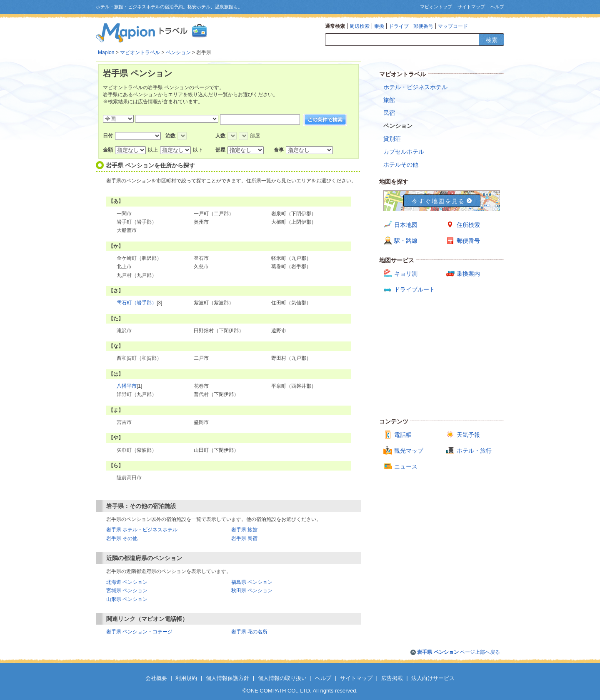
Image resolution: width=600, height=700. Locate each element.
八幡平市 (127, 386)
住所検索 (468, 225)
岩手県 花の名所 (249, 632)
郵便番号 (423, 26)
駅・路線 (406, 241)
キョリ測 (406, 274)
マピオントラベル (140, 52)
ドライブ (399, 26)
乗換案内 (468, 274)
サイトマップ (471, 7)
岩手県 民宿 (244, 538)
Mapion (106, 52)
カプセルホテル (404, 152)
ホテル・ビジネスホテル (415, 87)
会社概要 (156, 678)
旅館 (389, 100)
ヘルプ (497, 7)
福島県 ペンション (252, 582)
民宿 (389, 113)
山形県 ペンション (127, 599)
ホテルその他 (401, 164)
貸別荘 (392, 139)
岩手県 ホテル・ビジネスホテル (142, 530)
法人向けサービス (433, 678)
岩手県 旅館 (244, 530)
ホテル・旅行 (474, 451)
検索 (492, 40)
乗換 (379, 26)
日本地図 (406, 225)
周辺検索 (360, 26)
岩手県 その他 (122, 538)
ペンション (178, 52)
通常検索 (335, 26)
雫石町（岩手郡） (137, 303)
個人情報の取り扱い (282, 678)
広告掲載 (392, 678)
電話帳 (403, 435)
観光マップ (409, 451)
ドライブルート (415, 289)
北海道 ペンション (127, 582)
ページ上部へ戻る (459, 652)
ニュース (406, 466)
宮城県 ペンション (127, 590)
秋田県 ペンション (252, 590)
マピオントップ (436, 7)
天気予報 (468, 435)
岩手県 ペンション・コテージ (139, 632)
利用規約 (186, 678)
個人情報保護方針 (227, 678)
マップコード (453, 26)
